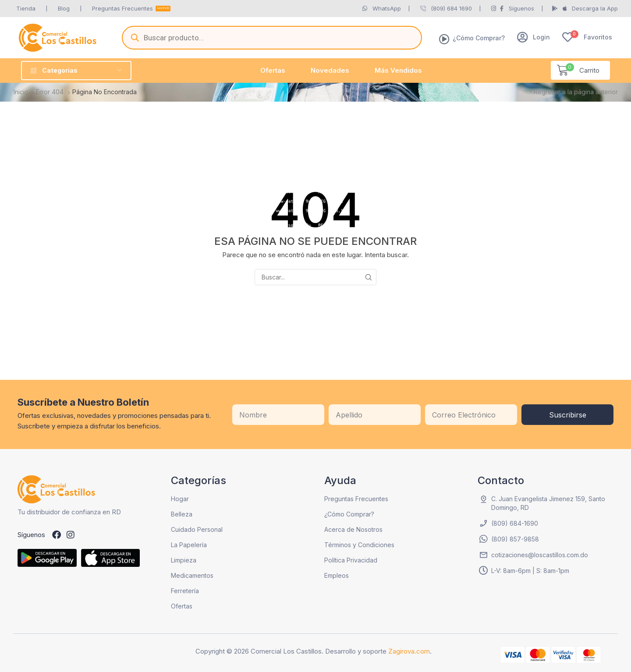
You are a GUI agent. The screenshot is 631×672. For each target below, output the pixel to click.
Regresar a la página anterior (576, 92)
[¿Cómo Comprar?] (444, 39)
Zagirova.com (409, 651)
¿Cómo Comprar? (479, 38)
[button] (534, 37)
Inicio (21, 92)
